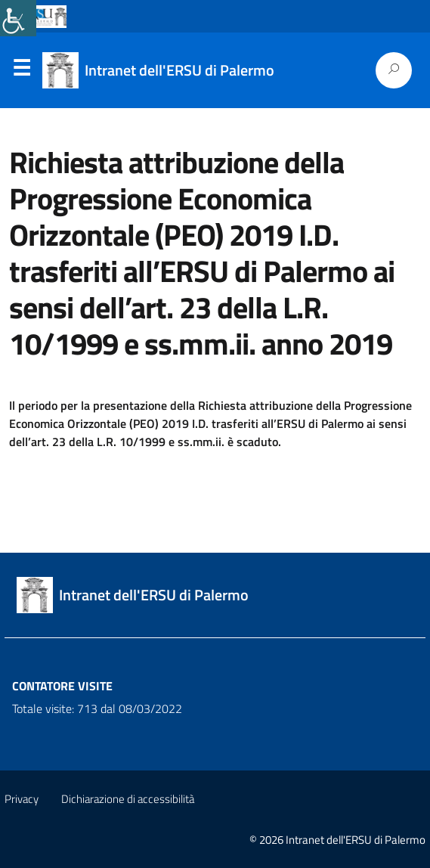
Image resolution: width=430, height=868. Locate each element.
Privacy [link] (22, 799)
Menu (21, 71)
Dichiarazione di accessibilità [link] (128, 799)
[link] (18, 18)
